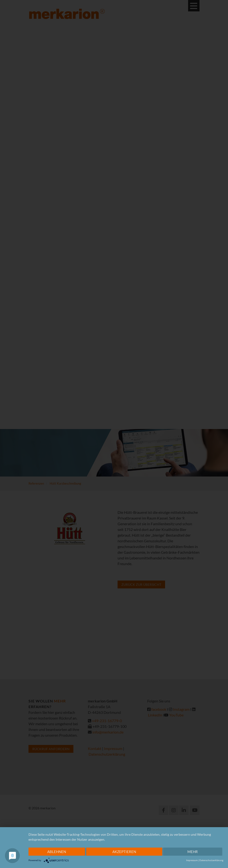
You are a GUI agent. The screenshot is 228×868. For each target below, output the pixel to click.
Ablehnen (57, 852)
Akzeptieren (124, 852)
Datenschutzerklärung (211, 860)
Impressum (192, 860)
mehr (193, 852)
